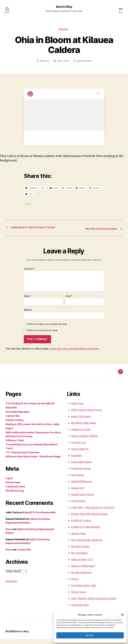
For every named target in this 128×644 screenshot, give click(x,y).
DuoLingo (77, 460)
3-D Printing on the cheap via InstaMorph (30, 408)
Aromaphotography (18, 417)
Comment (30, 274)
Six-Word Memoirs (81, 577)
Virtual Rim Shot (80, 610)
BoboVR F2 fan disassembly (39, 517)
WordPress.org (15, 496)
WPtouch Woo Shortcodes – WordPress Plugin (33, 461)
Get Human (77, 480)
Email (69, 301)
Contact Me (13, 421)
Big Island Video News (84, 428)
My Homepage (79, 558)
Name (28, 301)
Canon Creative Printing (84, 441)
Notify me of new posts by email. (42, 335)
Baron (46, 62)
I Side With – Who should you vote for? (93, 512)
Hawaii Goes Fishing (82, 499)
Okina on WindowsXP (83, 571)
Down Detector (80, 454)
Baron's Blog (64, 7)
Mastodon (11, 586)
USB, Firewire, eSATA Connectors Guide (93, 603)
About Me (11, 412)
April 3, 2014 (63, 62)
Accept (90, 635)
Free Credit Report (81, 467)
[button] (122, 615)
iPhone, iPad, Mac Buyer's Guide (89, 519)
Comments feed (15, 491)
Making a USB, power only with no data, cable (32, 429)
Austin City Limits (81, 421)
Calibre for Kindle (81, 434)
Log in (9, 483)
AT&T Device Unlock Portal (86, 415)
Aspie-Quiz (77, 408)
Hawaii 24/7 (78, 493)
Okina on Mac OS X (82, 564)
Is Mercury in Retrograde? (85, 532)
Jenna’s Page (78, 538)
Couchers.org (79, 447)
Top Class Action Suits (84, 590)
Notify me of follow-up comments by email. (47, 329)
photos (64, 30)
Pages (9, 433)
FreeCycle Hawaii (81, 473)
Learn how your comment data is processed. (75, 353)
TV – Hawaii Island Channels (22, 457)
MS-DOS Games (80, 551)
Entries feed (13, 487)
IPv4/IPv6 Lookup (81, 525)
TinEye (75, 584)
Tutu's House (78, 597)
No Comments (85, 62)
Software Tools (15, 445)
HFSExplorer (78, 506)
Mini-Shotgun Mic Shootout (87, 545)
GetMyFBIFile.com (81, 486)
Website (28, 315)
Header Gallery (15, 425)
